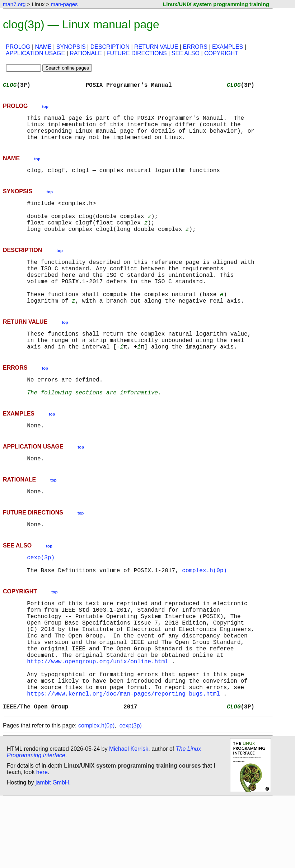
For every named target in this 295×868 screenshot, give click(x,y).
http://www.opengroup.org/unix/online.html (98, 720)
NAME (43, 47)
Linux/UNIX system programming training (216, 4)
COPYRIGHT (221, 53)
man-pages (64, 4)
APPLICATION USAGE (35, 53)
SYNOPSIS (71, 47)
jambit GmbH (52, 851)
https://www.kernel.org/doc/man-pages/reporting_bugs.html (123, 759)
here (42, 841)
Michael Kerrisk (129, 818)
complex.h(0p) (204, 615)
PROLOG (18, 47)
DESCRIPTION (110, 47)
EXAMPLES (228, 47)
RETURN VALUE (156, 47)
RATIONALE (86, 53)
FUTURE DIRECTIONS (137, 53)
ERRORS (195, 47)
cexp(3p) (41, 599)
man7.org (14, 4)
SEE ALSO (186, 53)
